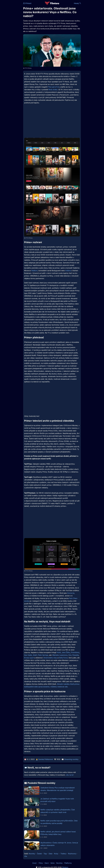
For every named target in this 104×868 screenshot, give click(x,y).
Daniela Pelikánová (46, 759)
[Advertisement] (11, 31)
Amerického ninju (50, 658)
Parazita (76, 655)
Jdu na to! (70, 775)
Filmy (41, 863)
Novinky (32, 854)
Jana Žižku (66, 652)
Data (51, 854)
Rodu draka (53, 90)
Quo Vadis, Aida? (31, 655)
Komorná (71, 593)
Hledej (77, 3)
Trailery (63, 854)
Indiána (68, 271)
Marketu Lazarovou (60, 655)
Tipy (45, 854)
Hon (70, 655)
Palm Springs (43, 655)
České (39, 854)
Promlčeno (75, 652)
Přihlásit (27, 3)
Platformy (68, 863)
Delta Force (63, 658)
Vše (26, 856)
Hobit (59, 652)
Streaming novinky (71, 759)
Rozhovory (72, 854)
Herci (47, 863)
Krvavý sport (29, 658)
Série (52, 863)
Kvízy (56, 854)
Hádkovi (34, 271)
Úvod (35, 863)
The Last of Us (54, 87)
